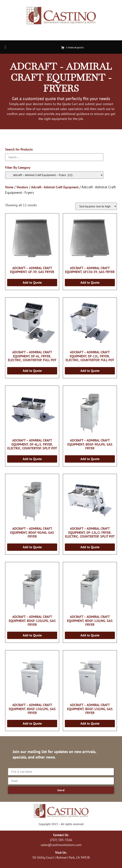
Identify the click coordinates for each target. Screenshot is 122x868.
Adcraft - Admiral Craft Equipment (55, 187)
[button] (5, 47)
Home (9, 187)
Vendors (22, 187)
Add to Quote (32, 282)
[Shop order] (96, 206)
